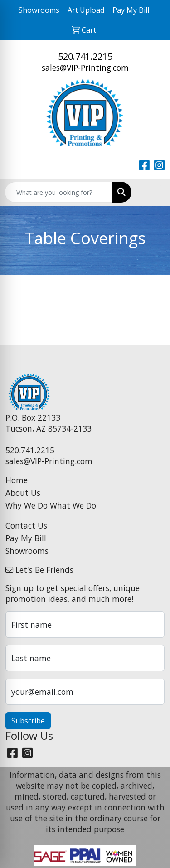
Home (17, 480)
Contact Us (26, 525)
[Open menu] (152, 192)
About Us (23, 493)
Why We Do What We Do (51, 505)
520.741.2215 (85, 56)
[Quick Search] (58, 192)
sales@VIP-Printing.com (85, 68)
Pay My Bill (26, 538)
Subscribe (28, 721)
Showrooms (27, 551)
